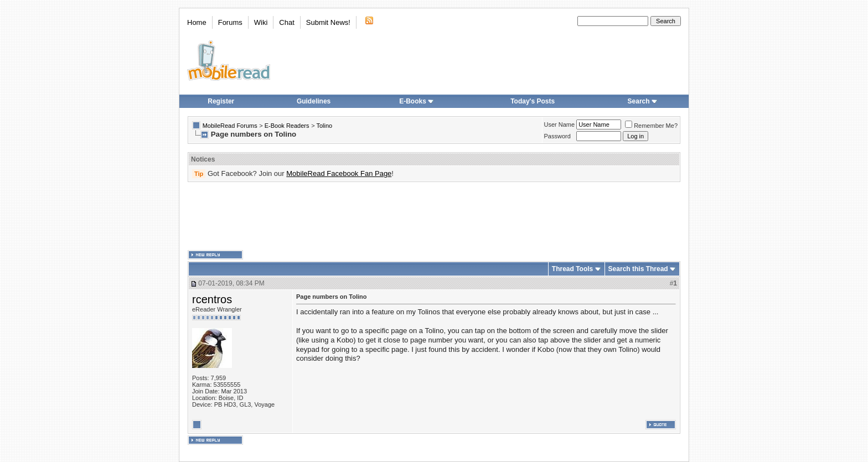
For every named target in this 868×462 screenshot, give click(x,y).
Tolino (324, 126)
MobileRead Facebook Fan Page (339, 173)
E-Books (417, 101)
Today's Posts (533, 101)
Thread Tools (572, 269)
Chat (286, 22)
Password (557, 136)
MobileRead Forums (230, 126)
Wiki (261, 22)
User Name (560, 124)
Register (221, 101)
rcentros (212, 299)
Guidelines (314, 101)
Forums (230, 22)
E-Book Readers (287, 126)
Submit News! (328, 22)
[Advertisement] (434, 216)
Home (197, 22)
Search (643, 101)
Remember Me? (651, 126)
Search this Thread (638, 269)
